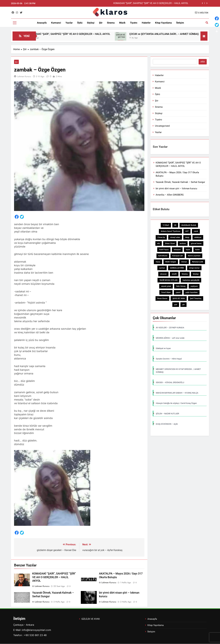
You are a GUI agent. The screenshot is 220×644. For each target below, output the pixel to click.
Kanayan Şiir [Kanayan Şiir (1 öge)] (178, 256)
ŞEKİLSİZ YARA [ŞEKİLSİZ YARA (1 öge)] (179, 298)
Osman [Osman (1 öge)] (184, 262)
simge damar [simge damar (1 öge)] (194, 268)
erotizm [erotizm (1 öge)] (183, 243)
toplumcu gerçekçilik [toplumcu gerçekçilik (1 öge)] (191, 280)
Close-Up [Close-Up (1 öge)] (161, 237)
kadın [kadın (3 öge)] (198, 250)
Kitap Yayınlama (163, 23)
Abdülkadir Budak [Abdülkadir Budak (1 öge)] (189, 225)
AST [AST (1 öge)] (187, 231)
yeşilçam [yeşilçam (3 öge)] (194, 286)
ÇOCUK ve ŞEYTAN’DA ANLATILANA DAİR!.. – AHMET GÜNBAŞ (173, 34)
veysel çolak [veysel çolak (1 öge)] (166, 286)
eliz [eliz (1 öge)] (159, 243)
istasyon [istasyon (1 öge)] (177, 250)
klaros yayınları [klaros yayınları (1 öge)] (194, 256)
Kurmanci (56, 23)
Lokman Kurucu (24, 77)
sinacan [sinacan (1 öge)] (163, 274)
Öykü (80, 23)
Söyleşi (91, 23)
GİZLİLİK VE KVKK (91, 619)
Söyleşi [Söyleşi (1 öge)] (196, 274)
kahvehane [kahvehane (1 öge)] (163, 256)
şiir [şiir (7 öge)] (183, 305)
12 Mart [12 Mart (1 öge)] (166, 225)
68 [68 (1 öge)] (175, 225)
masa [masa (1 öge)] (158, 262)
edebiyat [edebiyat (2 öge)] (198, 237)
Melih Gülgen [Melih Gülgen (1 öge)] (171, 262)
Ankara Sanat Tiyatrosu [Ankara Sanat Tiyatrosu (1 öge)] (170, 231)
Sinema (111, 23)
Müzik (122, 23)
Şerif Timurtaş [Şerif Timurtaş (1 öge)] (196, 298)
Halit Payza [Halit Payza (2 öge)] (164, 250)
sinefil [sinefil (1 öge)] (174, 274)
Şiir (101, 23)
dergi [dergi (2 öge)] (187, 237)
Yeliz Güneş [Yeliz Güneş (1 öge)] (181, 286)
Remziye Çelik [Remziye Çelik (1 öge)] (198, 262)
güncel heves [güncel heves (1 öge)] (196, 243)
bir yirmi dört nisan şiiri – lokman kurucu (176, 188)
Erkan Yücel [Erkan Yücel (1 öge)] (170, 243)
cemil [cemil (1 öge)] (196, 231)
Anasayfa (42, 23)
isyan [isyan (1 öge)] (188, 250)
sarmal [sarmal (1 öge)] (162, 268)
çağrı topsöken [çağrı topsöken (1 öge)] (192, 292)
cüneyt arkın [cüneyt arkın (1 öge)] (175, 237)
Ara (203, 62)
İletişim (180, 23)
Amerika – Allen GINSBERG (170, 195)
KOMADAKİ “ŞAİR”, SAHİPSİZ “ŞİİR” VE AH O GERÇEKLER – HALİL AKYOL (151, 3)
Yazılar (69, 23)
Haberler (146, 23)
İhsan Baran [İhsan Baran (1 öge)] (162, 298)
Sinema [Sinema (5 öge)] (185, 274)
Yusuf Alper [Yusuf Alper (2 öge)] (166, 292)
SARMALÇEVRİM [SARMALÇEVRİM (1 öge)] (177, 268)
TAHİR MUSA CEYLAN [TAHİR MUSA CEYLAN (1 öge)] (168, 280)
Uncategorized (162, 126)
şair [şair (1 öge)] (176, 305)
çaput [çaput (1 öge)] (178, 292)
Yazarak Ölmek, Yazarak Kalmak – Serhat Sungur (180, 182)
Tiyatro (134, 23)
